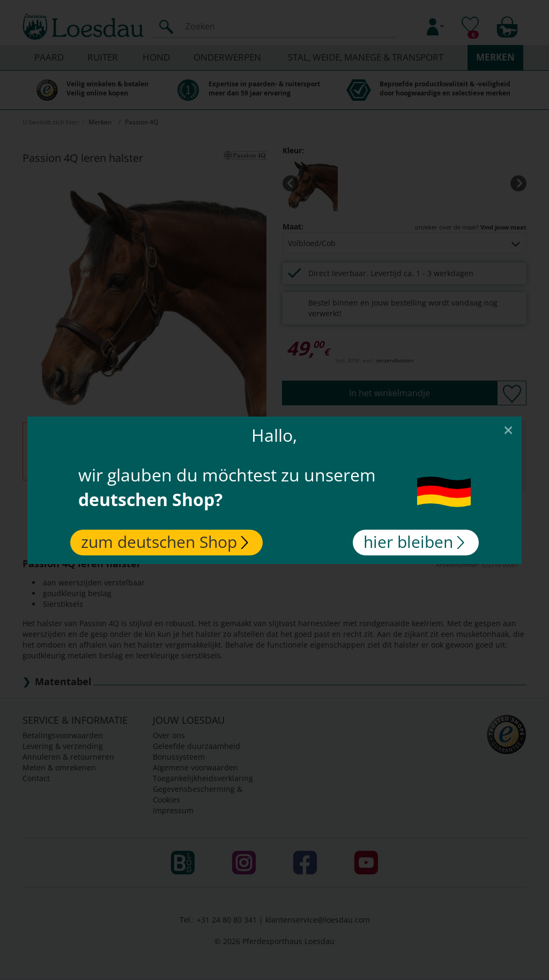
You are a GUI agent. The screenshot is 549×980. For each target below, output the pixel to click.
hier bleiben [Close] (414, 542)
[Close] (508, 429)
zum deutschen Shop (165, 542)
